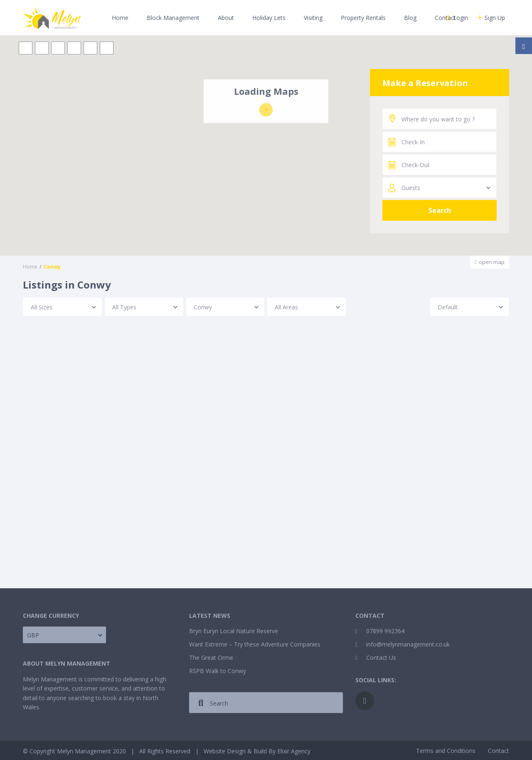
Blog (410, 18)
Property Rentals (363, 18)
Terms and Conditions (446, 751)
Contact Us (381, 658)
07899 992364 (385, 631)
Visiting (313, 18)
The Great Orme (211, 658)
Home (120, 18)
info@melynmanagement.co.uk (408, 644)
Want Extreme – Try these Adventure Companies (255, 644)
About (226, 18)
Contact (445, 18)
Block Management (173, 18)
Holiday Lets (269, 18)
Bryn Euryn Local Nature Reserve (234, 631)
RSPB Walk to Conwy (218, 671)
